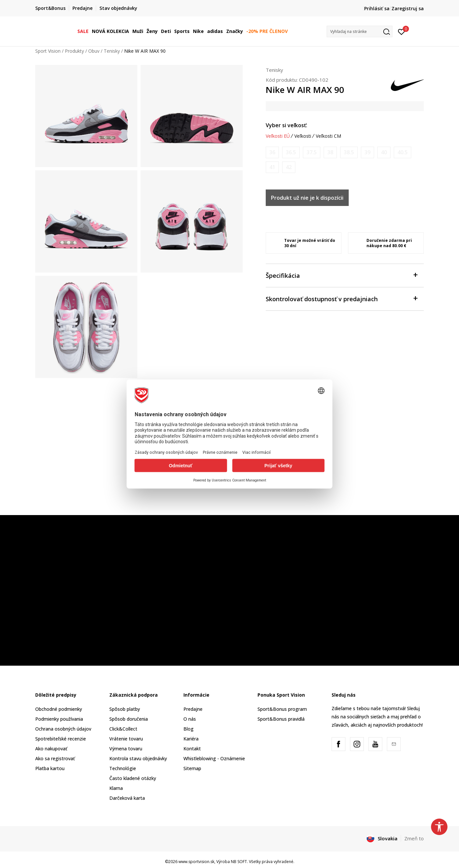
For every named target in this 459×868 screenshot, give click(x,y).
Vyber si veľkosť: (286, 125)
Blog (189, 729)
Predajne (193, 709)
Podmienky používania (59, 719)
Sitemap (192, 768)
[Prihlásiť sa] (402, 31)
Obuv (94, 51)
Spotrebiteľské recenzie (61, 739)
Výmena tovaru (126, 749)
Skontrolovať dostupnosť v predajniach (341, 298)
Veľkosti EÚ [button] (278, 136)
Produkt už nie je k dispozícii (307, 198)
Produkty (74, 51)
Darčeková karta (127, 798)
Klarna (116, 788)
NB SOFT (239, 862)
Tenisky (112, 51)
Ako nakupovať (51, 749)
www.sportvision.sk (196, 862)
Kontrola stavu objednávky (138, 758)
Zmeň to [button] (414, 838)
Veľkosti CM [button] (328, 136)
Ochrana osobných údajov (63, 729)
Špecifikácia (341, 275)
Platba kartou (50, 768)
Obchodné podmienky (59, 709)
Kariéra (191, 739)
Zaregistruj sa (408, 8)
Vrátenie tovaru (126, 739)
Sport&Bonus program (282, 709)
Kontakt (192, 749)
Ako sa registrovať (55, 758)
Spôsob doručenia (129, 719)
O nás (190, 719)
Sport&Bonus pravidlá (281, 719)
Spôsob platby (125, 709)
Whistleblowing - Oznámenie (214, 758)
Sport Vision (48, 51)
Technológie (123, 768)
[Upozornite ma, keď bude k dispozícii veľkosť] (272, 152)
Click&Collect (123, 729)
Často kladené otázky (133, 778)
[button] (360, 31)
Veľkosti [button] (303, 136)
